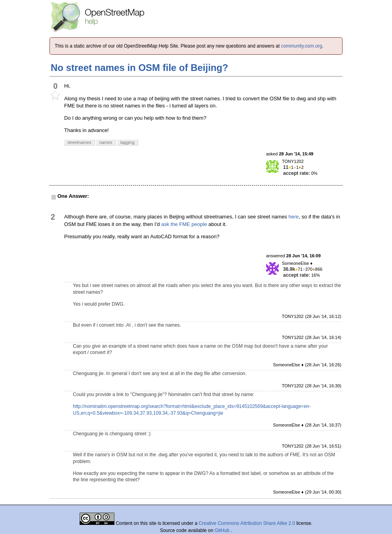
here (294, 217)
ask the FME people (184, 224)
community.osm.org (302, 46)
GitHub (223, 530)
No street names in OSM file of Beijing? (139, 68)
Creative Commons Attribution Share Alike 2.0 (247, 523)
